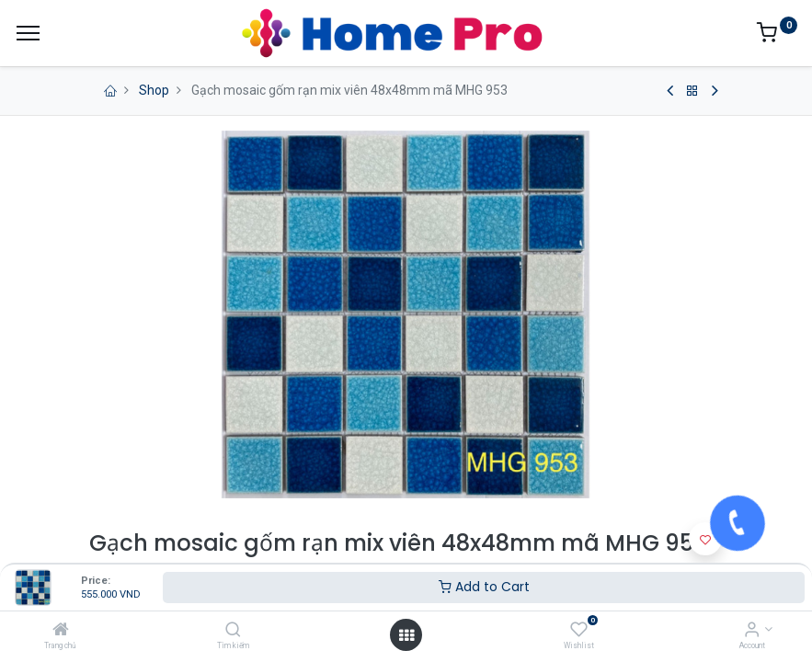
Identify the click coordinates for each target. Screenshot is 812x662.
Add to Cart (484, 587)
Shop (154, 90)
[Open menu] (406, 635)
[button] (705, 539)
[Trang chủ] (61, 631)
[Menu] (28, 33)
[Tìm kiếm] (233, 631)
